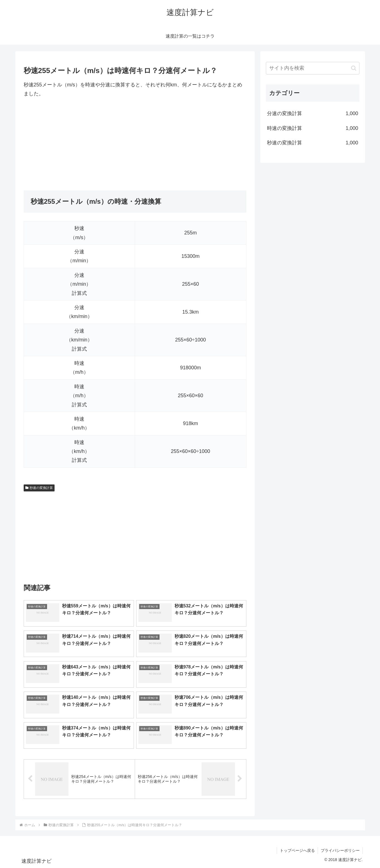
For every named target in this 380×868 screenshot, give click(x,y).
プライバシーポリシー (340, 850)
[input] (313, 68)
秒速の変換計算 (39, 488)
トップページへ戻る (297, 850)
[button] (354, 68)
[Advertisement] (135, 144)
